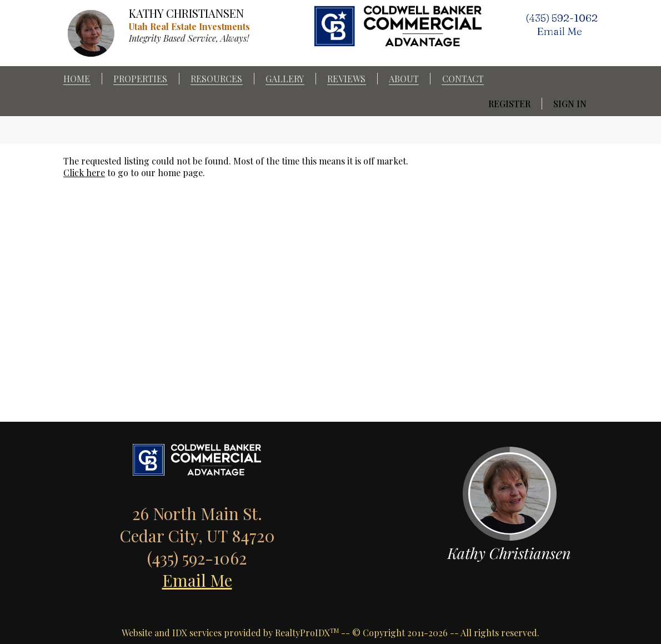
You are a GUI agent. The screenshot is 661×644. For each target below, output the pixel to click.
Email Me (197, 580)
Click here (84, 173)
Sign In (570, 104)
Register (509, 104)
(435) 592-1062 (562, 18)
